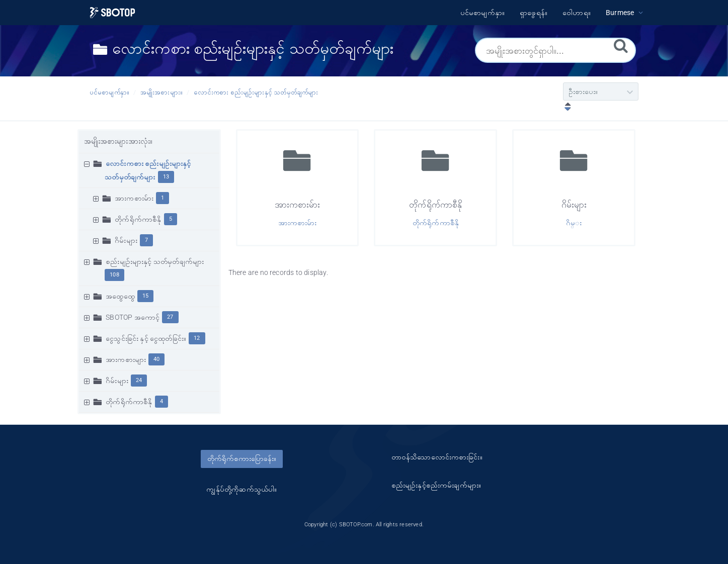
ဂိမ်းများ (126, 240)
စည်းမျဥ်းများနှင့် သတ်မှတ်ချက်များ (155, 261)
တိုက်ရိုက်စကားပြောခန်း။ (242, 458)
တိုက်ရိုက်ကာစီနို (138, 219)
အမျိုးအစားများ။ (161, 92)
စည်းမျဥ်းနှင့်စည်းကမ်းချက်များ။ (436, 485)
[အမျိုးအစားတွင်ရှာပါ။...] (555, 50)
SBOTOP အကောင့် (133, 317)
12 (197, 338)
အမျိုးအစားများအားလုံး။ (118, 141)
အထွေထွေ (120, 296)
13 (166, 177)
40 (156, 359)
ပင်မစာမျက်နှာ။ (110, 92)
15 (145, 296)
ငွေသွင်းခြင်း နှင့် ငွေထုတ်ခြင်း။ (146, 338)
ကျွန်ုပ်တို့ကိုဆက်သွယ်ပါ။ (241, 489)
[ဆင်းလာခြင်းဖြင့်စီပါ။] (565, 108)
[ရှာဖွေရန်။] (621, 45)
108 (114, 275)
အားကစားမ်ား (134, 198)
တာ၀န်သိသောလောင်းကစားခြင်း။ (437, 457)
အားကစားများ (126, 359)
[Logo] (112, 13)
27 (170, 317)
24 (139, 380)
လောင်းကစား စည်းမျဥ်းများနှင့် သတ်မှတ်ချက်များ (256, 92)
